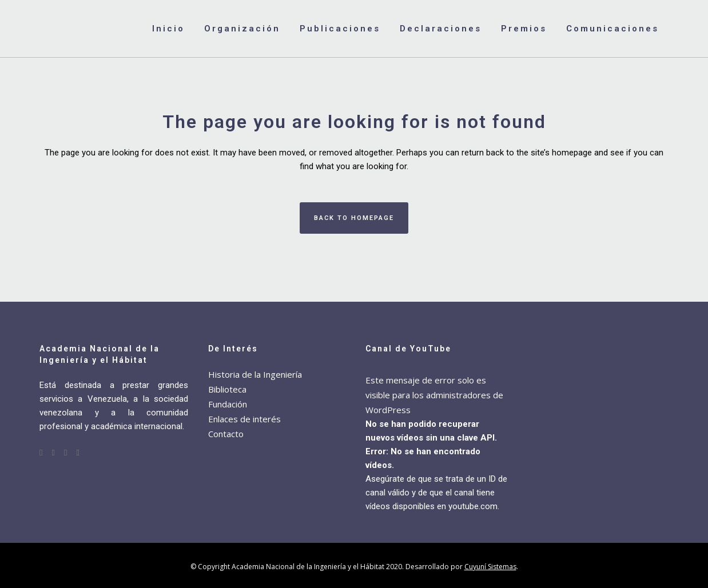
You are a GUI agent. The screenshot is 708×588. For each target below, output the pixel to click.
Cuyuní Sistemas (490, 567)
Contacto (226, 434)
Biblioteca (227, 389)
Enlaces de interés (244, 419)
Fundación (228, 404)
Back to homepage (354, 218)
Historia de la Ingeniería (255, 374)
